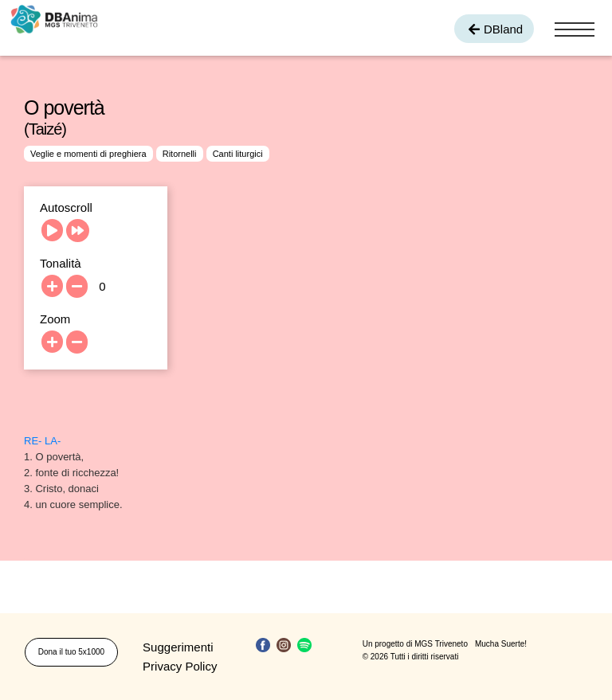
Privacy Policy (180, 666)
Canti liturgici (238, 154)
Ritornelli (180, 154)
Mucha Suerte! (501, 644)
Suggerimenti (178, 647)
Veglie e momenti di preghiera (88, 154)
